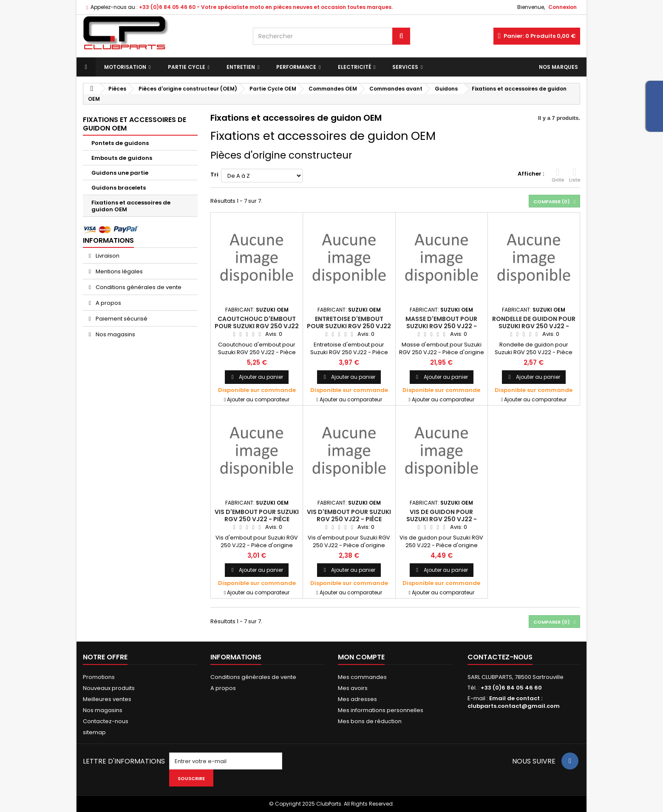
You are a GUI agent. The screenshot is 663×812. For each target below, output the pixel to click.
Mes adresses (357, 699)
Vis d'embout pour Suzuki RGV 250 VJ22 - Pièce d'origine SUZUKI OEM (257, 519)
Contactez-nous (106, 721)
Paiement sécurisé (121, 319)
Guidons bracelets (119, 188)
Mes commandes (362, 677)
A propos (108, 303)
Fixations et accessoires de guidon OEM (131, 206)
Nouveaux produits (109, 688)
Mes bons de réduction (370, 721)
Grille (558, 175)
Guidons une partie (120, 173)
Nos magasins (115, 334)
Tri (214, 175)
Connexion (562, 7)
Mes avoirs (353, 688)
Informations (108, 240)
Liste (575, 175)
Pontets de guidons (120, 143)
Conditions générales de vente (138, 287)
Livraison (107, 256)
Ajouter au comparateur (258, 399)
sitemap (94, 732)
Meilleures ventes (107, 699)
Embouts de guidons (122, 158)
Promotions (99, 677)
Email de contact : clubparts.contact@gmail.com (514, 702)
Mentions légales (119, 271)
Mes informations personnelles (381, 710)
